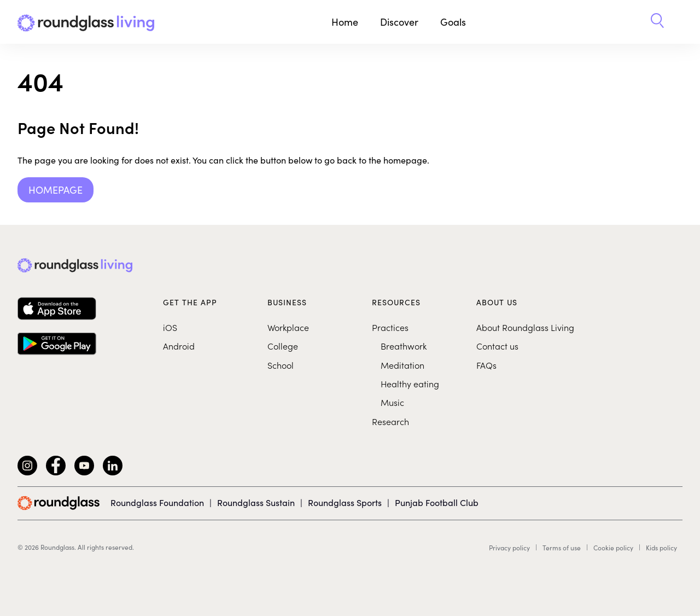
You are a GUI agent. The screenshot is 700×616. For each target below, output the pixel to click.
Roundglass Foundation (157, 502)
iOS (170, 327)
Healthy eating (410, 383)
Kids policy (661, 548)
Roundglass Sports (345, 502)
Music (392, 402)
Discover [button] (399, 22)
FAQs (486, 365)
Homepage (56, 190)
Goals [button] (453, 22)
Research (390, 421)
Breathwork (404, 346)
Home (345, 22)
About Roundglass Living (525, 327)
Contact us (497, 346)
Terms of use (562, 548)
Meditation (402, 365)
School (281, 365)
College (283, 346)
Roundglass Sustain (256, 502)
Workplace (288, 327)
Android (179, 346)
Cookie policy (613, 548)
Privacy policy (509, 548)
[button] (657, 22)
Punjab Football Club (437, 502)
